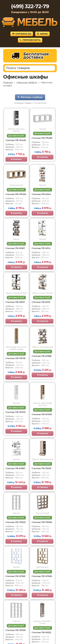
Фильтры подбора (30, 97)
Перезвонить (30, 40)
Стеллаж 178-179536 (42, 522)
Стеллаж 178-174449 (16, 140)
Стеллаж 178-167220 (42, 414)
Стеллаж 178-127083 (42, 576)
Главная (8, 83)
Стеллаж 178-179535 (16, 630)
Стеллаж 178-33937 (15, 302)
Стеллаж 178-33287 (15, 248)
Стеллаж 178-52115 (41, 302)
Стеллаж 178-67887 (15, 468)
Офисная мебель (27, 83)
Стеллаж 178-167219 (15, 412)
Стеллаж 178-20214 (41, 194)
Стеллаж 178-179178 (15, 358)
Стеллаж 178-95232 (41, 632)
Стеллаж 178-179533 (16, 522)
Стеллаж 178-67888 (42, 356)
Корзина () (22, 34)
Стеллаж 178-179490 (16, 194)
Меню (42, 34)
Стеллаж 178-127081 (15, 576)
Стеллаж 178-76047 (41, 468)
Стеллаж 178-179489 (42, 138)
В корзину (16, 159)
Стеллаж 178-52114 (41, 248)
